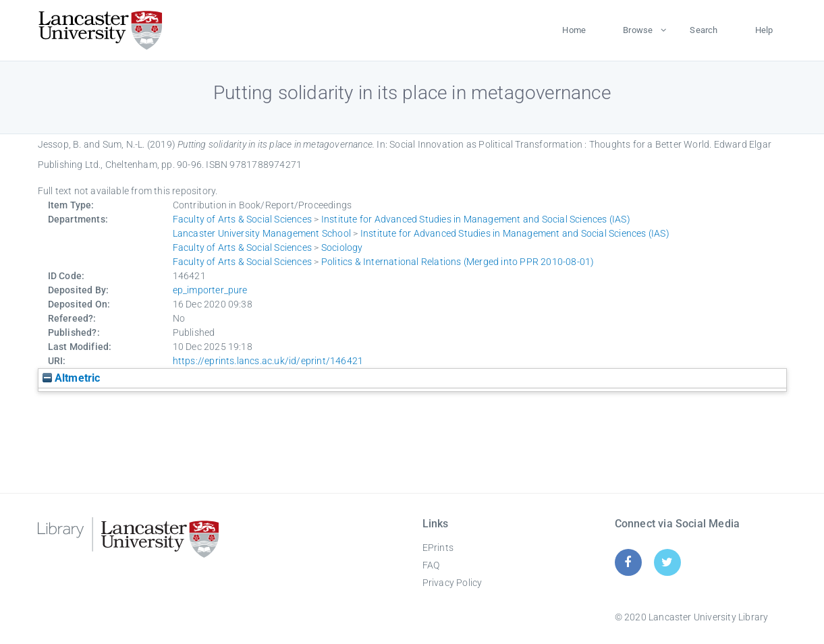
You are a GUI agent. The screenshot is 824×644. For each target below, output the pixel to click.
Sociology (342, 247)
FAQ (431, 565)
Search (704, 30)
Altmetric (72, 378)
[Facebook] (628, 562)
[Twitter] (667, 562)
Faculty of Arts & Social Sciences (243, 219)
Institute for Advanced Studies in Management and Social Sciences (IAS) (476, 219)
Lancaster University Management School (262, 233)
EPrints (438, 548)
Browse (638, 30)
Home (574, 30)
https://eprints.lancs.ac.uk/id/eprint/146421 (268, 361)
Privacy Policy (452, 583)
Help (764, 30)
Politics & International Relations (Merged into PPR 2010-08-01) (458, 262)
